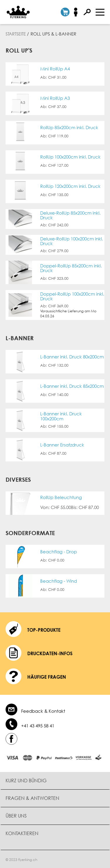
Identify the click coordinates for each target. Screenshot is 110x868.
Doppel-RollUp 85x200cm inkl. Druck (71, 268)
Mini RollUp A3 (55, 98)
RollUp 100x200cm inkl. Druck (70, 157)
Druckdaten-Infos (50, 653)
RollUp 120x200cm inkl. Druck (70, 186)
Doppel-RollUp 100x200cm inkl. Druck (72, 296)
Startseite (16, 34)
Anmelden (78, 12)
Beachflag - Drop (59, 552)
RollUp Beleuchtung (61, 497)
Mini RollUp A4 (55, 69)
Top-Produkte (44, 630)
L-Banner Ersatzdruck (62, 445)
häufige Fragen (47, 677)
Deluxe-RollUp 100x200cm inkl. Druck (72, 241)
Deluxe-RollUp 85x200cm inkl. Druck (70, 215)
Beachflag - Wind (59, 581)
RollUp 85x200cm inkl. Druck (69, 128)
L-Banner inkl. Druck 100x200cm (61, 416)
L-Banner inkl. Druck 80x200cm (72, 357)
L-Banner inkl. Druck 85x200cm (72, 386)
